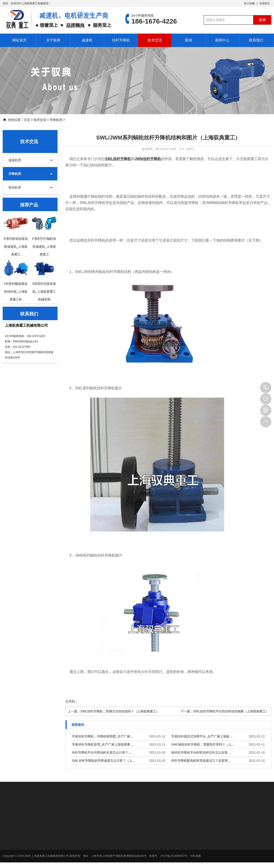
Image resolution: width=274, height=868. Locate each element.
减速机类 (15, 160)
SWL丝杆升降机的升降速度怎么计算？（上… (103, 761)
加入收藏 (249, 3)
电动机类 (15, 187)
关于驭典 (53, 40)
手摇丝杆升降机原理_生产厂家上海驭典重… (103, 744)
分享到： (72, 701)
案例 (188, 40)
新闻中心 (222, 40)
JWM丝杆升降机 (148, 159)
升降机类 (56, 120)
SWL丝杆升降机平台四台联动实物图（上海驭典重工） (231, 711)
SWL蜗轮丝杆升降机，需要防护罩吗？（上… (203, 744)
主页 (27, 120)
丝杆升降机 (121, 40)
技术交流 (155, 40)
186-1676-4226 (266, 388)
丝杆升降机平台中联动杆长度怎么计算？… (102, 752)
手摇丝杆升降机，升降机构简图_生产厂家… (103, 736)
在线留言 (265, 3)
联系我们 (256, 40)
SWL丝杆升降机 (118, 159)
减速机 (87, 40)
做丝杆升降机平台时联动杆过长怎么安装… (201, 752)
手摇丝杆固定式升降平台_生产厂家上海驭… (202, 736)
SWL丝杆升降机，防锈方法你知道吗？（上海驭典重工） (120, 711)
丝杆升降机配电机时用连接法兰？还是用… (201, 761)
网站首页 (19, 40)
